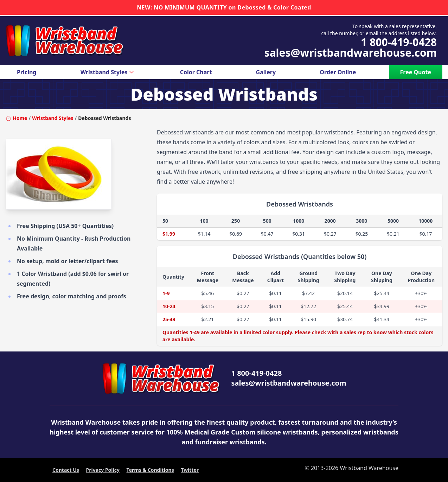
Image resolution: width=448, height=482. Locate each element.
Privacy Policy (103, 470)
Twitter (190, 470)
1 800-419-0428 (399, 42)
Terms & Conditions (150, 470)
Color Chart (196, 72)
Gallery (266, 72)
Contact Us (66, 470)
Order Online (338, 72)
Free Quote (416, 72)
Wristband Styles (108, 72)
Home (16, 118)
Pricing (27, 72)
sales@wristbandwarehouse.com (351, 53)
